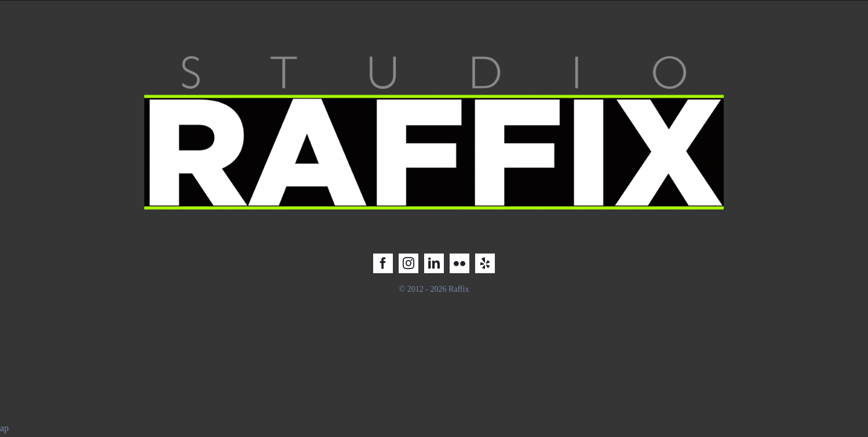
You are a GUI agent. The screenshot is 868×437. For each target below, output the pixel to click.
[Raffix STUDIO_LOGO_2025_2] (434, 52)
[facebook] (383, 263)
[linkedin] (434, 263)
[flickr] (459, 263)
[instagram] (409, 263)
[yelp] (485, 263)
